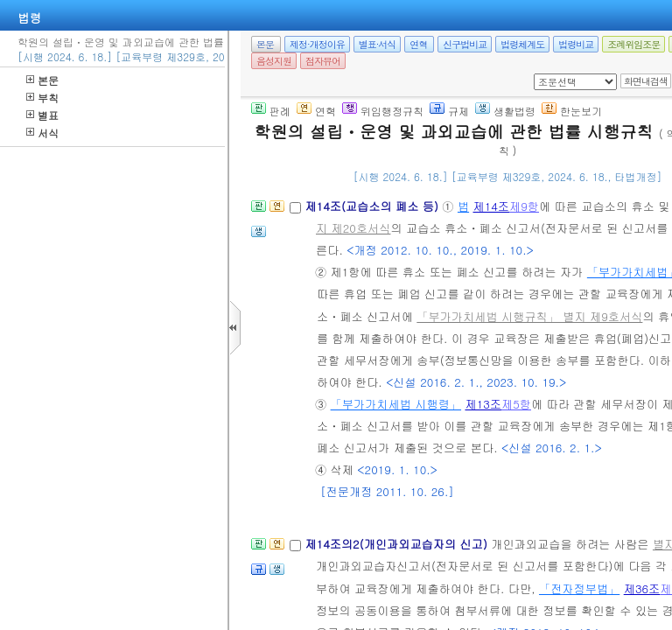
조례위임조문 (633, 44)
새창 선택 (539, 74)
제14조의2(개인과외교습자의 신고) (398, 544)
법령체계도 (522, 44)
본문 (42, 80)
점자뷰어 (323, 61)
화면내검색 (646, 81)
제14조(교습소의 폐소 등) (373, 206)
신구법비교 (465, 44)
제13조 (483, 404)
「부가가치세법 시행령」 (396, 404)
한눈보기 (572, 111)
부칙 (42, 98)
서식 (42, 133)
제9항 (524, 206)
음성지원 (274, 61)
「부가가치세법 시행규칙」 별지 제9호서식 (529, 316)
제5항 (516, 404)
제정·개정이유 (317, 44)
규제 (449, 111)
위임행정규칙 (383, 111)
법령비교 (576, 44)
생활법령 (505, 111)
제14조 (492, 206)
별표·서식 (378, 44)
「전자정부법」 (579, 588)
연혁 (418, 44)
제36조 (642, 588)
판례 (271, 111)
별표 (42, 115)
